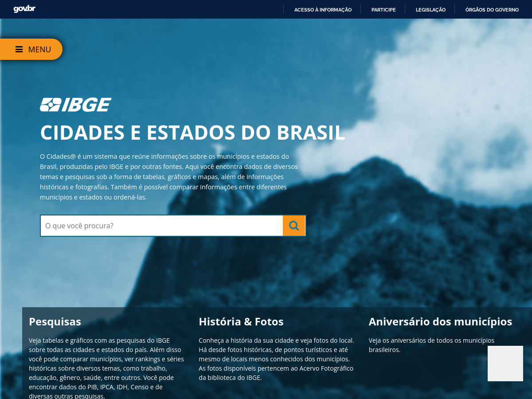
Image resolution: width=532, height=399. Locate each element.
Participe (384, 10)
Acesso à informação (323, 10)
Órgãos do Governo (492, 10)
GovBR (24, 9)
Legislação (431, 10)
